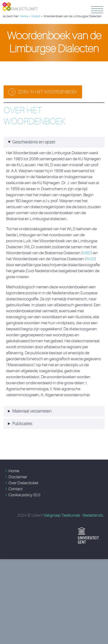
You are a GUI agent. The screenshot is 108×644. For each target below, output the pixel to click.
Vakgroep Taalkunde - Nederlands (73, 515)
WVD (90, 259)
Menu (97, 10)
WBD (87, 253)
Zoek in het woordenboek (48, 92)
